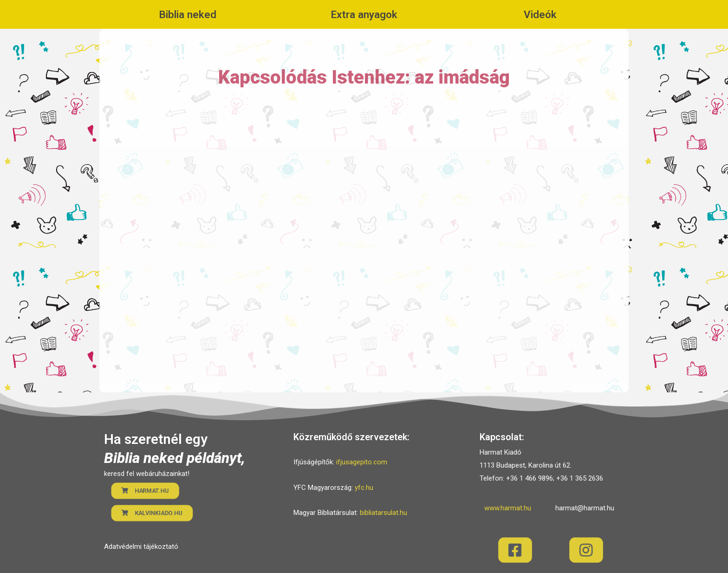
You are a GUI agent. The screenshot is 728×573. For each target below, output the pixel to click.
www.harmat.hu (508, 508)
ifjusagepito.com (362, 462)
